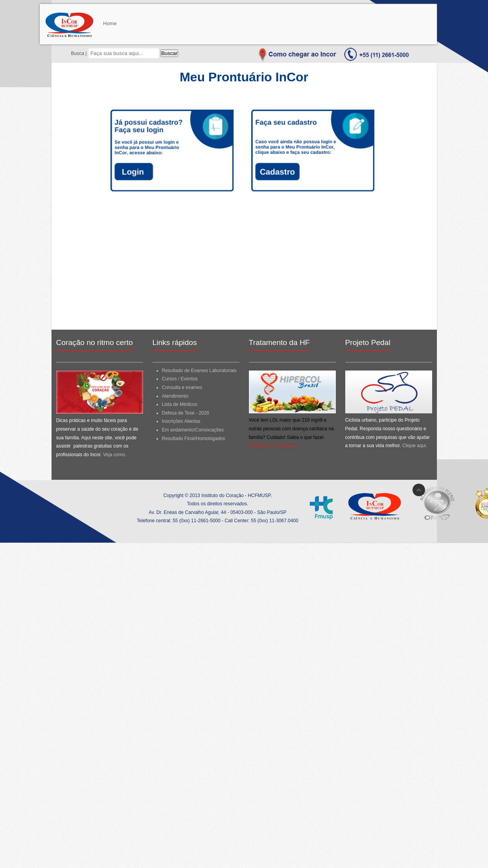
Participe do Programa (272, 446)
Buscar (169, 53)
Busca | (80, 53)
